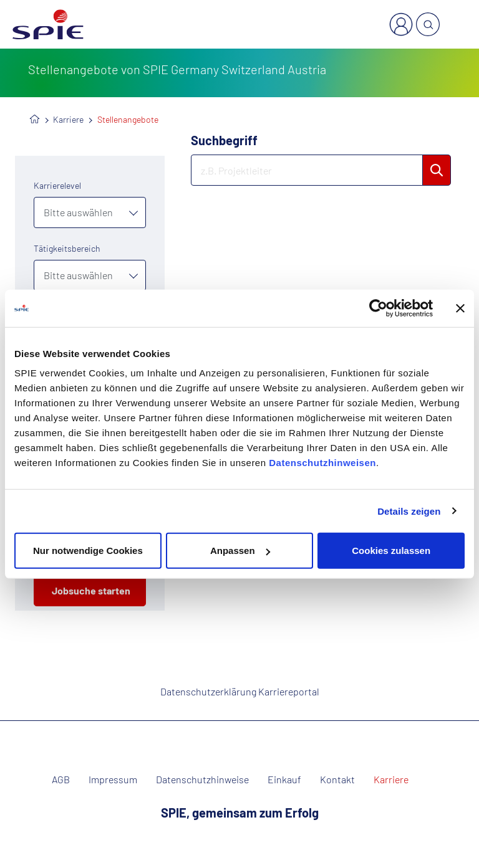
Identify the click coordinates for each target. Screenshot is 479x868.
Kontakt (337, 780)
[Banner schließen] (460, 308)
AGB (61, 780)
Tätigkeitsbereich (67, 248)
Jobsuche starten (91, 590)
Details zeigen (409, 511)
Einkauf (284, 780)
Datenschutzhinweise (202, 780)
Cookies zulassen (391, 551)
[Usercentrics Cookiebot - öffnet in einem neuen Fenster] (378, 308)
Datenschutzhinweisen (322, 463)
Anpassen (240, 551)
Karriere (68, 119)
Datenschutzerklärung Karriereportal (240, 691)
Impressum (113, 780)
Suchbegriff (224, 140)
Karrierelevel (57, 185)
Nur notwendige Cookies (88, 551)
